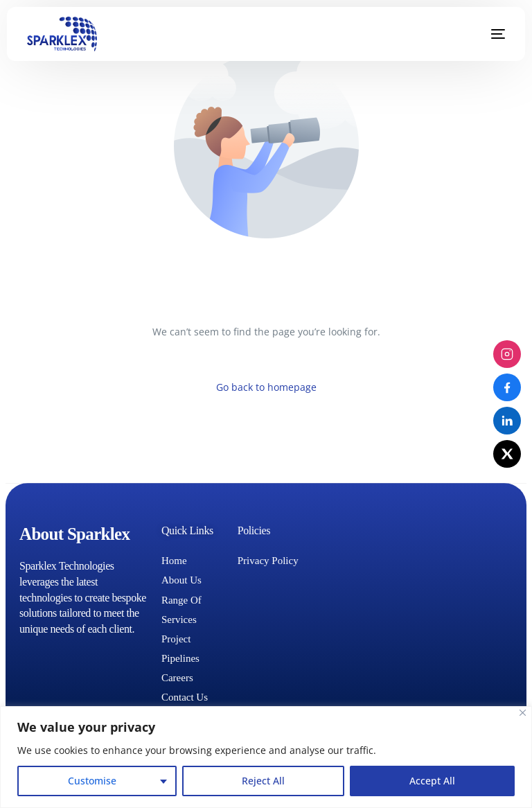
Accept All (432, 781)
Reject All (263, 781)
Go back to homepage (266, 387)
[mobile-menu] (488, 34)
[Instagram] (507, 354)
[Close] (523, 713)
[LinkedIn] (507, 421)
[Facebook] (507, 387)
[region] (266, 757)
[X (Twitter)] (507, 454)
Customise (92, 781)
